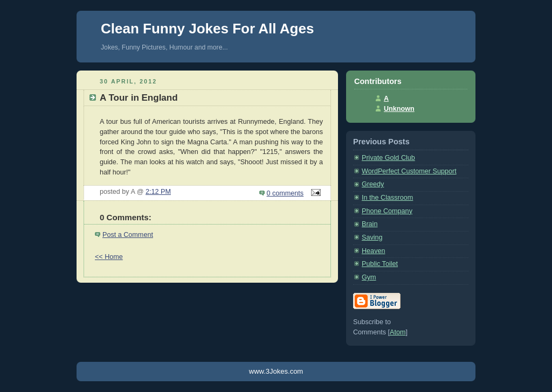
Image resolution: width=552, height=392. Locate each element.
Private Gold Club (388, 158)
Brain (370, 224)
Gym (369, 277)
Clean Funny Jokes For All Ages (207, 29)
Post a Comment (128, 235)
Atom (398, 332)
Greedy (373, 184)
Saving (372, 237)
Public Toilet (380, 264)
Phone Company (387, 211)
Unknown (399, 109)
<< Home (109, 257)
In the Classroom (387, 198)
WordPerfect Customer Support (409, 171)
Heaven (373, 251)
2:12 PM (158, 192)
